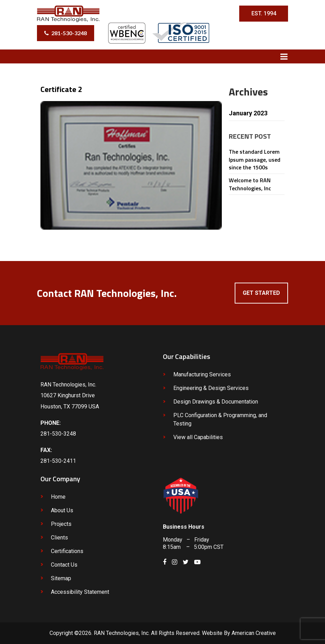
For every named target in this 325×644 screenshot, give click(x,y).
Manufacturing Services (202, 374)
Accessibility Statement (80, 592)
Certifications (67, 551)
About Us (62, 510)
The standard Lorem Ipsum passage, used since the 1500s (255, 159)
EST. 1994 (264, 13)
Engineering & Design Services (211, 388)
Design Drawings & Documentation (216, 402)
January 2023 (248, 113)
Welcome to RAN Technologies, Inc (250, 184)
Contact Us (64, 565)
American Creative (254, 633)
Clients (59, 538)
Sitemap (61, 578)
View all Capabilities (198, 437)
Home (58, 497)
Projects (61, 524)
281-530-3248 (69, 33)
